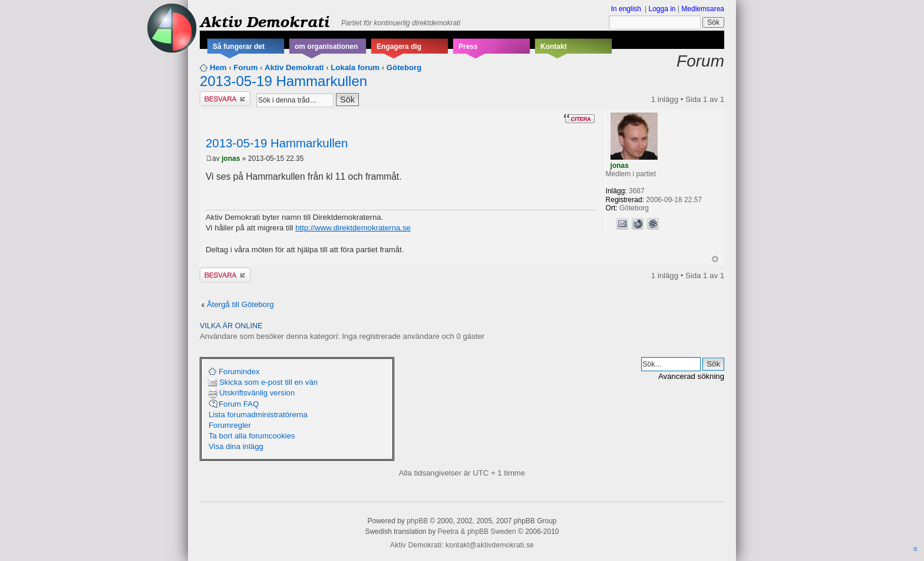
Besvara (225, 99)
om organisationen (326, 47)
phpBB (417, 521)
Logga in (662, 9)
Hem (218, 67)
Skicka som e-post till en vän (268, 382)
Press (468, 47)
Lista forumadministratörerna (258, 415)
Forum (245, 67)
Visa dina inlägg (236, 446)
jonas (231, 159)
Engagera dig (399, 47)
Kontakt (554, 47)
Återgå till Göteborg (240, 304)
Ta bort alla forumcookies (252, 436)
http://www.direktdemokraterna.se (353, 228)
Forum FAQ (239, 404)
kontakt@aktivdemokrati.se (490, 545)
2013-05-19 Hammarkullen (283, 81)
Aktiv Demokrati (265, 21)
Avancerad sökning (691, 376)
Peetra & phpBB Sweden (477, 532)
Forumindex (239, 372)
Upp (715, 259)
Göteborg (404, 67)
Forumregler (230, 425)
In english (626, 9)
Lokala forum (355, 67)
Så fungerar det (239, 47)
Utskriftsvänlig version (257, 393)
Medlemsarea (703, 9)
